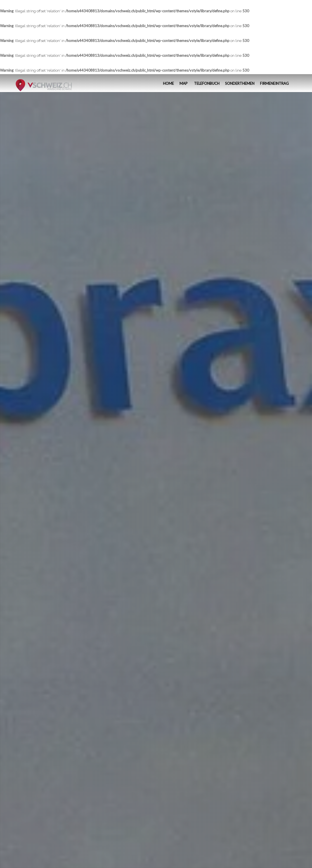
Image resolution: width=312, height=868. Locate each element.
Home (168, 83)
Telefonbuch (206, 83)
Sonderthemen (240, 83)
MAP (184, 83)
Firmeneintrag (274, 83)
